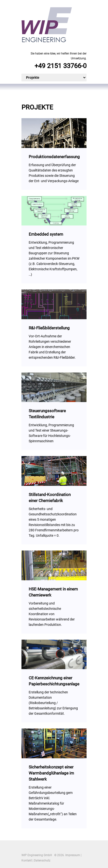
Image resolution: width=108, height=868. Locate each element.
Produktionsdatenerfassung (54, 157)
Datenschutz (42, 860)
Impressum (73, 855)
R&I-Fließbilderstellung (49, 328)
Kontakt (27, 860)
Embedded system (46, 234)
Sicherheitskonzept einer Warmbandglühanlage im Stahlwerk (51, 773)
